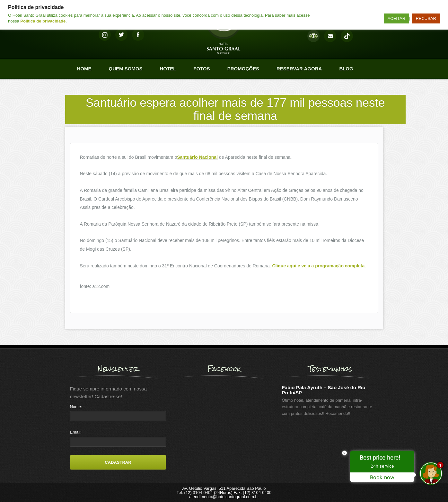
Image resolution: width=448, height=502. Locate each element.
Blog (346, 69)
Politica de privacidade (43, 21)
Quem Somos (126, 69)
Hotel (168, 69)
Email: (76, 432)
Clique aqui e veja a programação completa (318, 266)
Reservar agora (299, 69)
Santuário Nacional (197, 157)
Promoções (243, 69)
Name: (76, 407)
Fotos (202, 69)
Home (84, 69)
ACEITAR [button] (396, 18)
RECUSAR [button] (426, 18)
